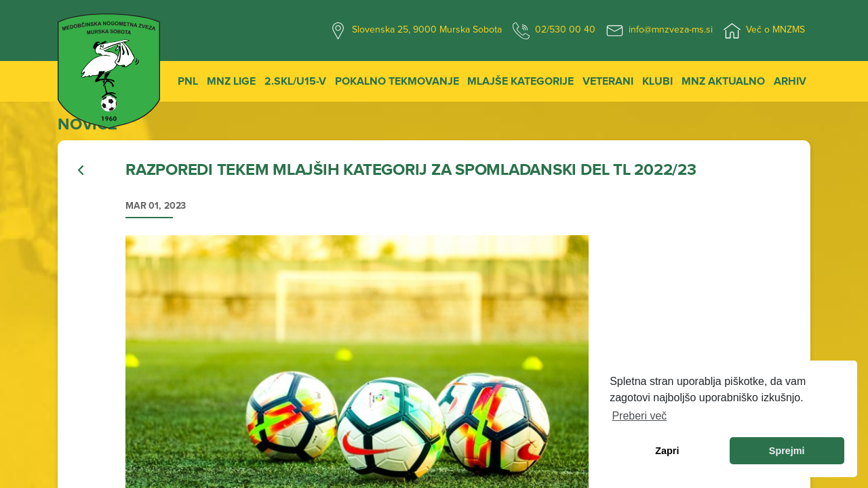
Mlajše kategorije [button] (520, 81)
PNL (188, 81)
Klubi (657, 81)
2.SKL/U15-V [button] (295, 81)
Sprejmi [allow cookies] (787, 451)
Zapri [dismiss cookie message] (667, 451)
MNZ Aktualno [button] (723, 81)
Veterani (608, 81)
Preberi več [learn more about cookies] (639, 416)
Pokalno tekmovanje (397, 81)
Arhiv (790, 81)
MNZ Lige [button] (231, 81)
